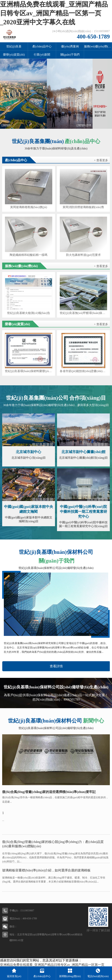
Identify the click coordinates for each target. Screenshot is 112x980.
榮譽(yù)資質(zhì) (14, 55)
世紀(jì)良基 (14, 46)
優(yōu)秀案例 (70, 46)
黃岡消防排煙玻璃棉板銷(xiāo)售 (84, 207)
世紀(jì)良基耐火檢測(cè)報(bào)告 (29, 313)
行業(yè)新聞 (42, 55)
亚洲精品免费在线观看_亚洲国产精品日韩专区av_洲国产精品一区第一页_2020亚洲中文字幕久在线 (54, 13)
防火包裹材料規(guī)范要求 (83, 255)
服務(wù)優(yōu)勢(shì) (98, 46)
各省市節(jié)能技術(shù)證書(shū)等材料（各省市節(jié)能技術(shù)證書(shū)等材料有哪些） (83, 371)
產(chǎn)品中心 (42, 46)
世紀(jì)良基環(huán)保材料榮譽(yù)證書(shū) (28, 371)
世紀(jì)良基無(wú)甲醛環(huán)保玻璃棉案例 (83, 313)
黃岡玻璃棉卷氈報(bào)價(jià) (29, 207)
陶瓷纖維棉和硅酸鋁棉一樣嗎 (28, 255)
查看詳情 (56, 666)
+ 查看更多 (101, 160)
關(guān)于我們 (70, 55)
